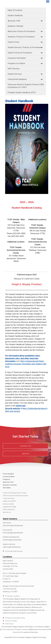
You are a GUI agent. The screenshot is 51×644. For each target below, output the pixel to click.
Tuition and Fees (9, 498)
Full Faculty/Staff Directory (14, 551)
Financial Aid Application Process (15, 493)
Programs (6, 479)
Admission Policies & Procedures (22, 31)
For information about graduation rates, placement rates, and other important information (23, 358)
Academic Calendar (15, 26)
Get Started (7, 488)
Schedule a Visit (26, 446)
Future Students (8, 474)
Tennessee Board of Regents (12, 629)
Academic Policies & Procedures (21, 37)
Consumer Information (17, 58)
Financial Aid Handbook (17, 79)
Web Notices (9, 624)
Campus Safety (8, 504)
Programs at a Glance (16, 63)
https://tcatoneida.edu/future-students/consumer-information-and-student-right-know (26, 364)
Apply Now (26, 454)
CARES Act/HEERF (9, 501)
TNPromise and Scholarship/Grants (15, 496)
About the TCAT (14, 21)
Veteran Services (15, 74)
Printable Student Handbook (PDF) (22, 93)
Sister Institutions (9, 509)
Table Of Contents (15, 10)
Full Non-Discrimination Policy (15, 618)
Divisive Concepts (11, 621)
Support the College (9, 507)
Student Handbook (15, 15)
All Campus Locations (12, 596)
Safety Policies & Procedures (20, 53)
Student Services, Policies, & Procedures (25, 47)
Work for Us (7, 512)
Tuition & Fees (14, 42)
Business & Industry (10, 485)
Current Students (9, 477)
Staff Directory (14, 69)
